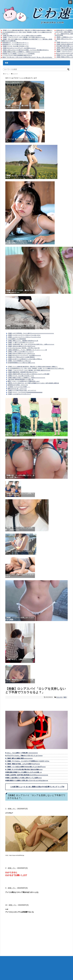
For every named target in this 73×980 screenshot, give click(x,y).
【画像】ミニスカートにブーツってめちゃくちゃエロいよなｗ (24, 337)
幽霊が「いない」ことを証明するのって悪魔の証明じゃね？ (24, 381)
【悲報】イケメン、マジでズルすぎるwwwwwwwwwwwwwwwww (25, 392)
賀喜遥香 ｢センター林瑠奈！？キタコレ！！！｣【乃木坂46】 (19, 54)
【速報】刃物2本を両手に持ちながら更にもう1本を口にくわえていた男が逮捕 (28, 374)
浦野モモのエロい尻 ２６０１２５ (17, 389)
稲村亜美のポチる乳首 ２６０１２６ (18, 385)
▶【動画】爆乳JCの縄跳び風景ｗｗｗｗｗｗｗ (19, 758)
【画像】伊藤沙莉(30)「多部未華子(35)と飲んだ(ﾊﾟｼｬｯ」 (23, 372)
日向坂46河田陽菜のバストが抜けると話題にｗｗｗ (21, 363)
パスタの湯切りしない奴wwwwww (17, 339)
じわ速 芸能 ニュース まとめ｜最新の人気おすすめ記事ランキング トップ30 (37, 787)
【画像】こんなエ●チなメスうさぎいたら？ (19, 394)
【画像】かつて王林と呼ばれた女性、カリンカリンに (22, 390)
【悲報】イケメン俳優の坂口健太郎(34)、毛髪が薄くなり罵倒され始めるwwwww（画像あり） (28, 30)
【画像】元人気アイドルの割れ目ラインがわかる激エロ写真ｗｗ (25, 359)
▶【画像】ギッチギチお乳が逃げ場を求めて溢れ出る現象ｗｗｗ (24, 769)
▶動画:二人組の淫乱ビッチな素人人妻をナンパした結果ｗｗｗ (23, 778)
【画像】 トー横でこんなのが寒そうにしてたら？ (21, 342)
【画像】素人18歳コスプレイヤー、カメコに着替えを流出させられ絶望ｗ (22, 36)
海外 (65, 697)
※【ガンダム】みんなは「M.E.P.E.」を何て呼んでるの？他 (24, 348)
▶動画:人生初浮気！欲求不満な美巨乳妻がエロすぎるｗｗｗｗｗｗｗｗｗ (27, 775)
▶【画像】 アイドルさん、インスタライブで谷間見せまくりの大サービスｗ (27, 761)
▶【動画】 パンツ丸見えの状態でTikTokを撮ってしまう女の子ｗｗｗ (25, 767)
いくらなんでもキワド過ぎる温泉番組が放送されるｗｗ (17, 55)
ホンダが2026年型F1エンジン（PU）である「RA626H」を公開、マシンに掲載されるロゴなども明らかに (36, 368)
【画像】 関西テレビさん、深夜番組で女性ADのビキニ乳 (23, 341)
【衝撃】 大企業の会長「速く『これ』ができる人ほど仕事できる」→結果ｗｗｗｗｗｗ (31, 344)
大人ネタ (59, 697)
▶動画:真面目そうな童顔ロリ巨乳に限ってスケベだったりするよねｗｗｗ (27, 781)
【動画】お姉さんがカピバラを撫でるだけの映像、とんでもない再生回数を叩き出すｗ (26, 50)
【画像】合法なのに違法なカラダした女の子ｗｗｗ (21, 353)
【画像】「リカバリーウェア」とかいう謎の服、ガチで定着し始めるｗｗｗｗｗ (24, 37)
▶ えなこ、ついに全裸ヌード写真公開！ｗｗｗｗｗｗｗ (22, 753)
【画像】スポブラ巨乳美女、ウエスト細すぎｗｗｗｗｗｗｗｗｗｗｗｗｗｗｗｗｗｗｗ (31, 333)
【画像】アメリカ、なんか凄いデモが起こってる (15, 46)
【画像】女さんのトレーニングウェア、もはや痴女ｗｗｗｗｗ (19, 48)
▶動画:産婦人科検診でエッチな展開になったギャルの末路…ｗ (23, 772)
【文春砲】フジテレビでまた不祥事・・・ (19, 387)
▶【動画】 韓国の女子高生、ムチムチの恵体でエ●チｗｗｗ (23, 764)
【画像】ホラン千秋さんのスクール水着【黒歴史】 (21, 357)
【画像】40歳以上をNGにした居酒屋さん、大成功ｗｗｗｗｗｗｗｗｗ (21, 52)
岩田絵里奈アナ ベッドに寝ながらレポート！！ (15, 43)
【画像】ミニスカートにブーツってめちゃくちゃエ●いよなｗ (24, 335)
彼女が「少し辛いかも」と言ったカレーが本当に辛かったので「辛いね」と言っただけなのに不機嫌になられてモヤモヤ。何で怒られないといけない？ (27, 58)
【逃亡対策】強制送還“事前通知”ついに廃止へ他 (21, 379)
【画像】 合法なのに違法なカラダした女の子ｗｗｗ (21, 346)
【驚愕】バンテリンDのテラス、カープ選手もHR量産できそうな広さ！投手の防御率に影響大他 (33, 383)
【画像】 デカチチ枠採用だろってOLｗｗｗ (19, 361)
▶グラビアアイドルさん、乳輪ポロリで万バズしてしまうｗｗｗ (24, 756)
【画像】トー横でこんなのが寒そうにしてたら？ (21, 352)
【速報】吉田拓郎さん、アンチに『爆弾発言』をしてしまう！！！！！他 (27, 350)
